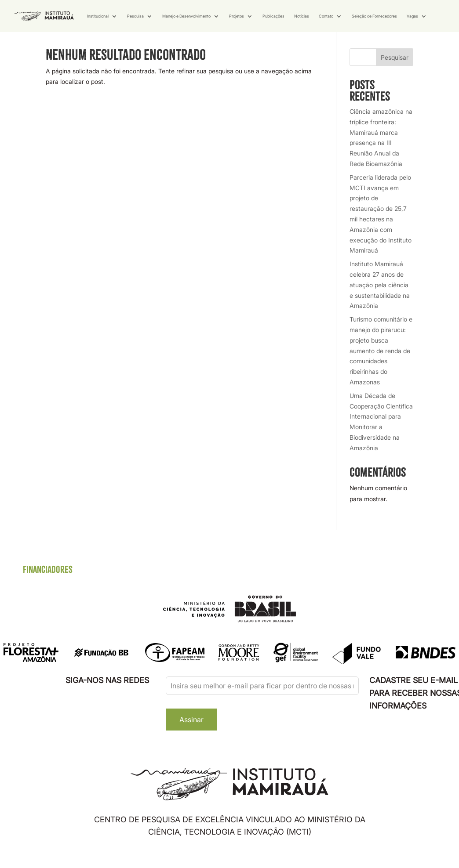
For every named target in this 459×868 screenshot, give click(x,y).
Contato (326, 16)
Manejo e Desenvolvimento (186, 16)
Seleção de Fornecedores (374, 16)
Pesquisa (135, 16)
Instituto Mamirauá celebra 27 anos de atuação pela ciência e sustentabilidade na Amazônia (380, 305)
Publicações (273, 16)
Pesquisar (395, 78)
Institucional (98, 16)
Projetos (237, 16)
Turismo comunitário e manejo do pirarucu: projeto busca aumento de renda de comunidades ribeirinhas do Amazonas (381, 371)
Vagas (412, 16)
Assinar (191, 740)
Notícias (302, 16)
